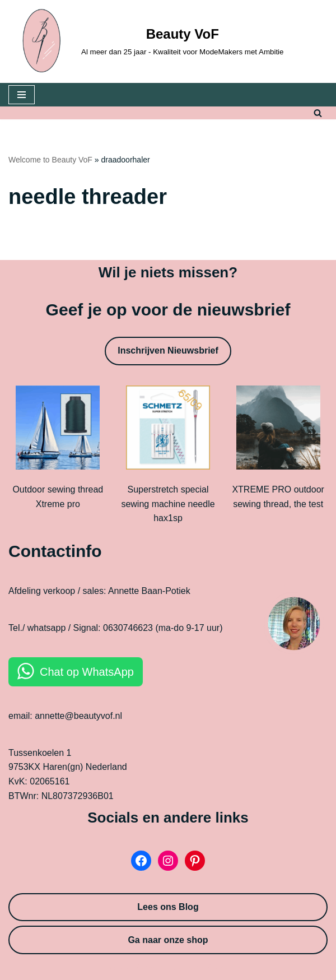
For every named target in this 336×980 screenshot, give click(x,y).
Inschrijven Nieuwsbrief (168, 350)
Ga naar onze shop (168, 940)
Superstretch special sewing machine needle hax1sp (168, 504)
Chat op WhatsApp (87, 672)
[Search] (318, 113)
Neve (117, 968)
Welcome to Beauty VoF (50, 160)
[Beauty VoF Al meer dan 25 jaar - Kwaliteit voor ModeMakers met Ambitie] (146, 41)
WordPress (207, 968)
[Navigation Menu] (22, 95)
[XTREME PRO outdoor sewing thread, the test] (278, 430)
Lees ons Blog (168, 907)
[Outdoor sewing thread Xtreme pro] (58, 430)
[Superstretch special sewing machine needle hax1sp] (168, 430)
